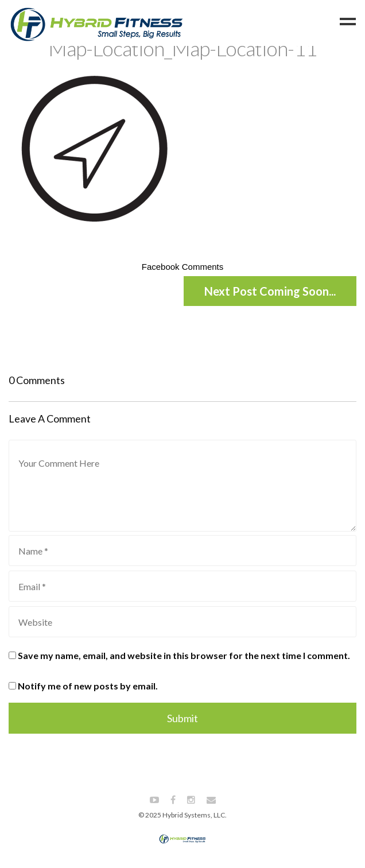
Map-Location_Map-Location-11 (182, 48)
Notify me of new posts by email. (88, 686)
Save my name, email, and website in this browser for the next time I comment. (184, 655)
